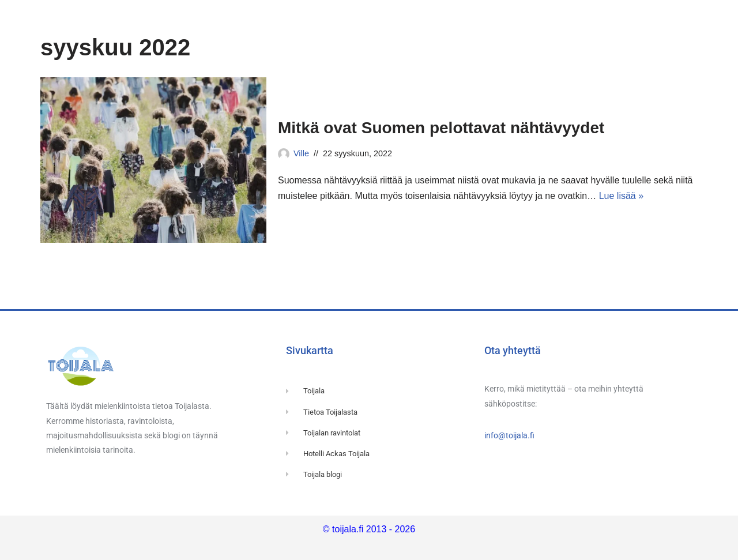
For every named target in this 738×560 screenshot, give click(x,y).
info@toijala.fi (509, 435)
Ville (301, 153)
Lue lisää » (621, 196)
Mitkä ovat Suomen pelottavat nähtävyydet (441, 128)
